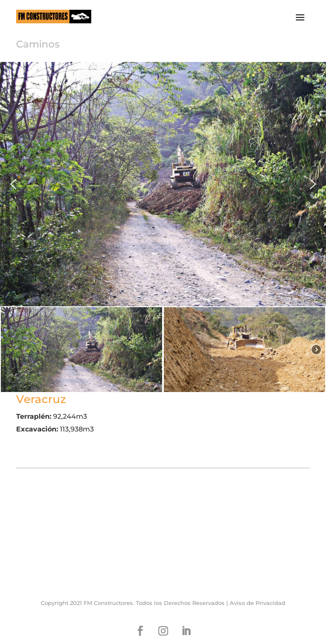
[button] (13, 184)
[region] (163, 227)
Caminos (38, 44)
